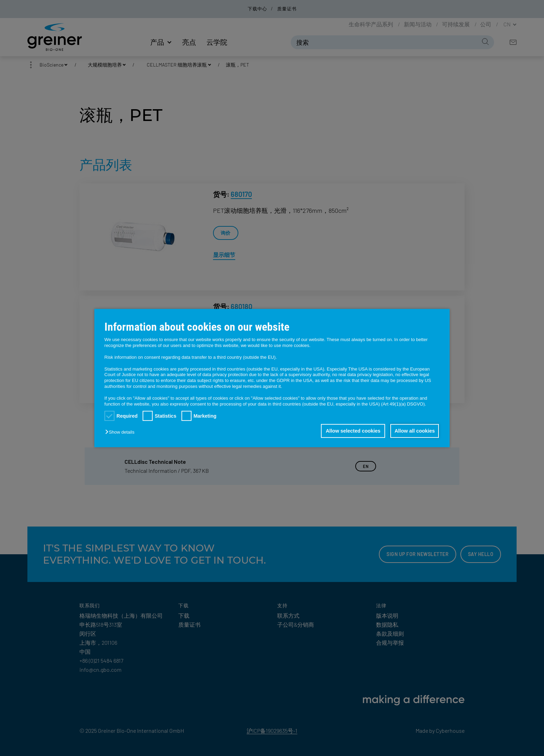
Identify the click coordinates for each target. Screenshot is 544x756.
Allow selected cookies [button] (352, 431)
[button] (121, 432)
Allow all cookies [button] (414, 431)
